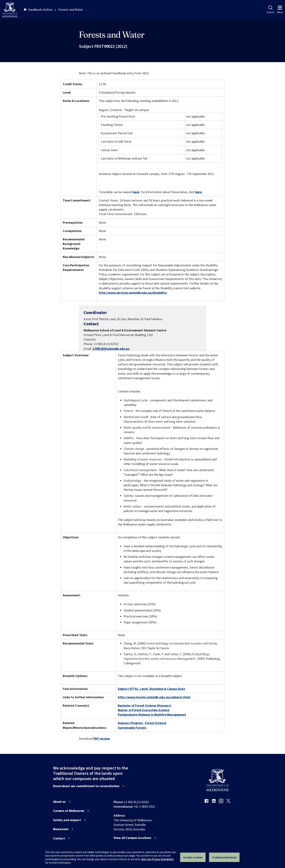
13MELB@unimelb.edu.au (111, 349)
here (136, 192)
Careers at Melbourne (69, 811)
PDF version (102, 739)
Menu (280, 10)
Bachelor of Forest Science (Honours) (144, 705)
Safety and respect (67, 820)
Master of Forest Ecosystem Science (144, 710)
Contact (59, 838)
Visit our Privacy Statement (157, 859)
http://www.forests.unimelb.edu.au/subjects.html (154, 697)
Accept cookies (193, 857)
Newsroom (61, 829)
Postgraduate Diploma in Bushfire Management (152, 715)
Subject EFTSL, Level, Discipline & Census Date (151, 689)
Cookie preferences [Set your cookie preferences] (224, 857)
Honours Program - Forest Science (142, 723)
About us (59, 802)
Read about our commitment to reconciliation (86, 786)
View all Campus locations (132, 838)
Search (270, 10)
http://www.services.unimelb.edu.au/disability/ (133, 293)
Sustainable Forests (132, 728)
